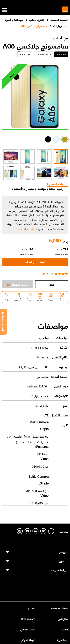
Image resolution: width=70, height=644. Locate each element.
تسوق (63, 561)
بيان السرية (63, 640)
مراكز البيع (63, 619)
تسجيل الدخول (27, 228)
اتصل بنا (31, 608)
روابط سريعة (59, 570)
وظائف (65, 629)
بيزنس (62, 551)
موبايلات (60, 37)
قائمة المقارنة (17, 284)
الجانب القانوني (28, 629)
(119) (46, 273)
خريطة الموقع (28, 640)
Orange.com (28, 619)
